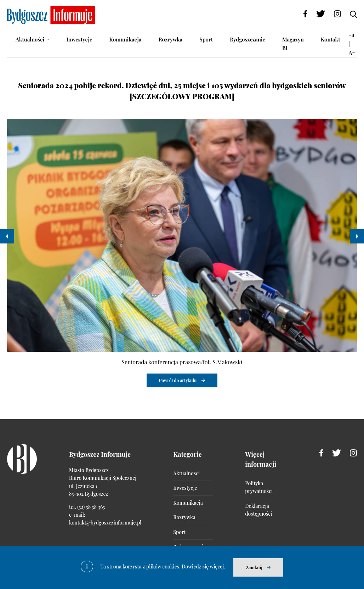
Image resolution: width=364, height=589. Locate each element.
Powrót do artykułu (178, 380)
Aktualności (30, 39)
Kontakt (331, 39)
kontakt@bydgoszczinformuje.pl (105, 523)
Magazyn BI (293, 44)
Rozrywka (170, 39)
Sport (206, 39)
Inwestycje (79, 39)
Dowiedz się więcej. (203, 566)
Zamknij (254, 567)
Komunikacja (125, 39)
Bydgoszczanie (248, 39)
